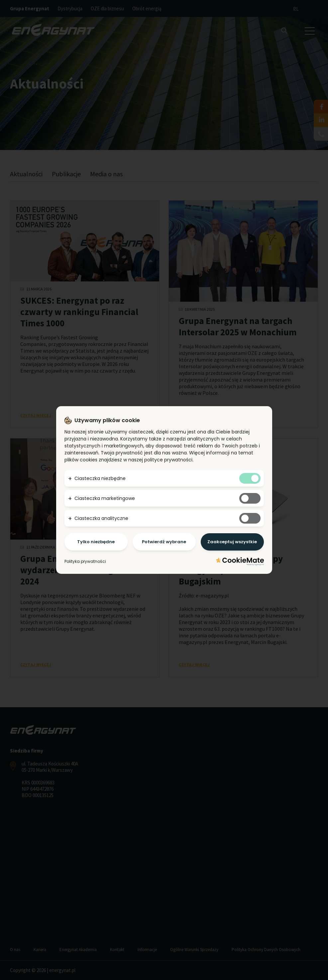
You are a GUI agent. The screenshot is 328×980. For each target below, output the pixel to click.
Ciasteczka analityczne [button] (101, 518)
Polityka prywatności (85, 561)
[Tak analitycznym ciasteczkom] (250, 518)
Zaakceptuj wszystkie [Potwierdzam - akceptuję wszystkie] (232, 542)
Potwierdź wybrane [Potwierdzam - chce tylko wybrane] (164, 542)
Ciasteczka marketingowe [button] (105, 498)
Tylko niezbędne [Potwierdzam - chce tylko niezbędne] (96, 542)
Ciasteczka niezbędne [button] (100, 478)
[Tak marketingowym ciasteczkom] (250, 498)
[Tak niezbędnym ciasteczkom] (250, 478)
